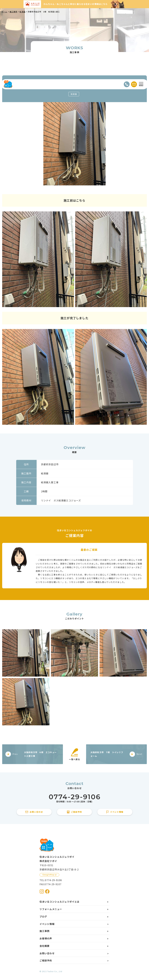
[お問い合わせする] (134, 84)
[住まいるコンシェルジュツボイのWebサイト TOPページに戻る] (8, 84)
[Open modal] (141, 84)
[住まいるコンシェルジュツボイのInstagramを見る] (42, 891)
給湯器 (74, 94)
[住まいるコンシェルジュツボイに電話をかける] (74, 799)
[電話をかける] (127, 84)
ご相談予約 (46, 960)
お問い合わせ (47, 953)
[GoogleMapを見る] (49, 875)
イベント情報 (47, 924)
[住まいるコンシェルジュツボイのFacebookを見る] (47, 891)
